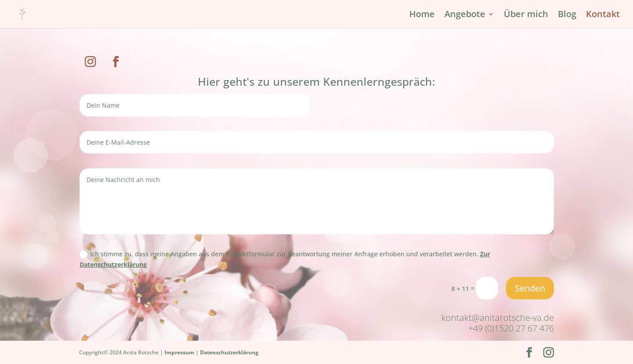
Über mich (526, 15)
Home (422, 15)
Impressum (179, 352)
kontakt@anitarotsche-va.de (498, 318)
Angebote (465, 15)
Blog (567, 15)
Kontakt (603, 15)
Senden (530, 288)
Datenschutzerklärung (229, 352)
